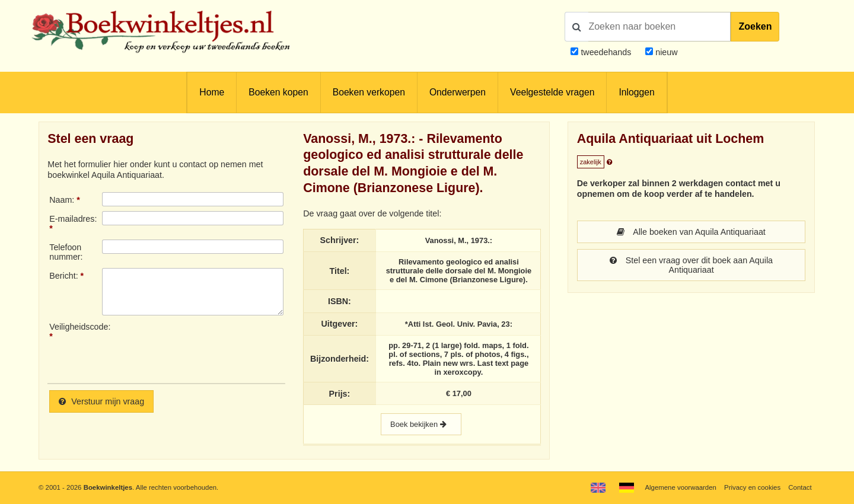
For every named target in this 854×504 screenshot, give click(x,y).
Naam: (62, 200)
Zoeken (755, 26)
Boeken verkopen (369, 92)
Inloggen (636, 92)
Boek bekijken (421, 424)
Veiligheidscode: (76, 327)
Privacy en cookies (752, 487)
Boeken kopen (278, 92)
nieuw (665, 52)
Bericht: (63, 276)
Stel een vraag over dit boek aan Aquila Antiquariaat (691, 265)
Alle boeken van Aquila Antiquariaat (691, 232)
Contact (800, 487)
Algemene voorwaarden (680, 487)
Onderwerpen (458, 92)
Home (212, 92)
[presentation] (201, 348)
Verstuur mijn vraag (101, 401)
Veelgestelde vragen (552, 92)
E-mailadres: (73, 219)
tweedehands (606, 52)
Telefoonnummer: (66, 252)
